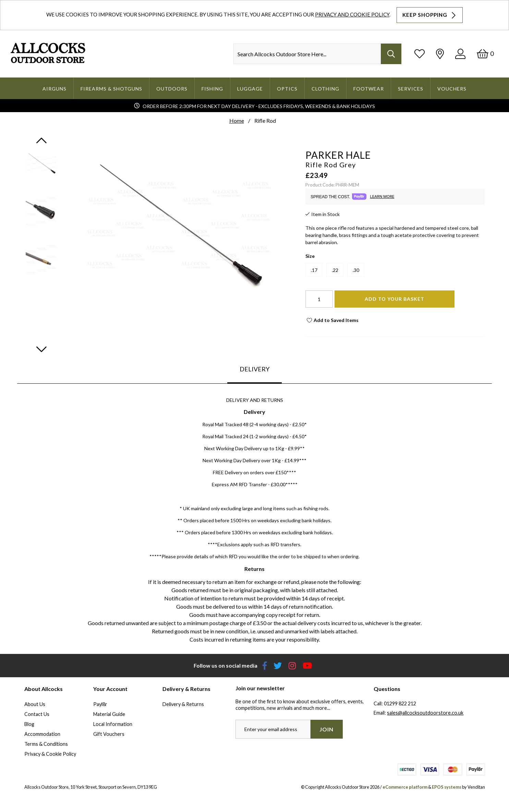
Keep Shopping (430, 15)
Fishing (212, 89)
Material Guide (109, 714)
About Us (35, 704)
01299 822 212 (400, 703)
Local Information (113, 724)
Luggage (250, 89)
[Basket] (485, 54)
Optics (287, 89)
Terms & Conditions (46, 744)
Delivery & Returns (183, 704)
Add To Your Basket (395, 299)
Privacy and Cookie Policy (352, 14)
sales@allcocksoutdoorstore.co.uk (425, 713)
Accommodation (42, 734)
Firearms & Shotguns (111, 89)
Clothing (325, 89)
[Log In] (460, 54)
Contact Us (37, 714)
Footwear (369, 89)
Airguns (54, 89)
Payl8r (100, 704)
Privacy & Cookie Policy (50, 754)
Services (411, 89)
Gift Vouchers (109, 734)
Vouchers (452, 89)
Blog (29, 724)
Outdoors (172, 89)
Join (326, 729)
